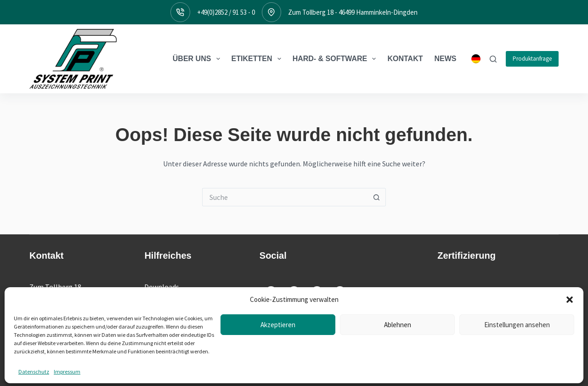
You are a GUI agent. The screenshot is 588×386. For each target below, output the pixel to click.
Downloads (162, 287)
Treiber (156, 299)
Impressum (310, 370)
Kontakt (405, 59)
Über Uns (198, 59)
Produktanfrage (532, 59)
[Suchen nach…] (285, 197)
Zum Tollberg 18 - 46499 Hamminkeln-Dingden (353, 12)
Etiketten (258, 59)
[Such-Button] (377, 197)
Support (157, 311)
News (446, 59)
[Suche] (493, 59)
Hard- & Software (336, 59)
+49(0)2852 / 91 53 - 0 (226, 12)
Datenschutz (349, 370)
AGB (379, 370)
